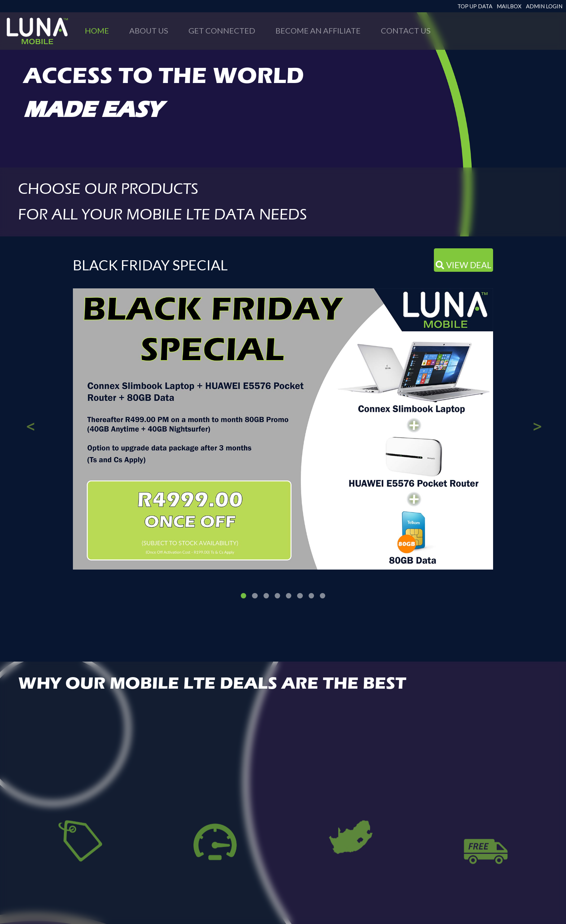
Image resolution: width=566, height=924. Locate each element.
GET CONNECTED (222, 30)
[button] (30, 417)
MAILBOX (509, 6)
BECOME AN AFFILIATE (318, 30)
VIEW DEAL (463, 265)
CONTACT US (406, 30)
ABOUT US (149, 30)
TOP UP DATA (475, 6)
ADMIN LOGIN (544, 6)
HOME (97, 30)
